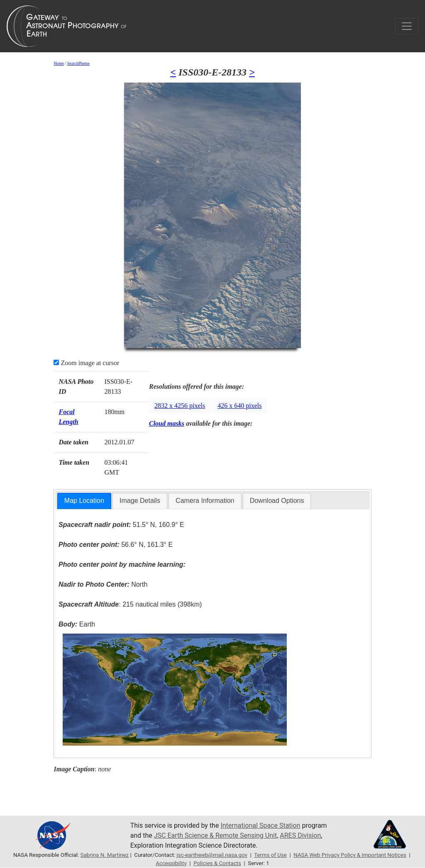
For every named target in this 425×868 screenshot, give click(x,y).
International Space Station (260, 825)
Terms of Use (270, 855)
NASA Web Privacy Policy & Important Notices (350, 855)
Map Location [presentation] (84, 501)
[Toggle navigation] (407, 26)
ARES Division (300, 835)
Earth (77, 624)
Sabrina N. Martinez (104, 855)
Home (59, 63)
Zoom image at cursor (86, 363)
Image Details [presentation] (140, 501)
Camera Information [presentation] (205, 501)
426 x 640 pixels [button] (239, 406)
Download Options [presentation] (277, 501)
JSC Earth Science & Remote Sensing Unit (215, 835)
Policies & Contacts (217, 863)
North (103, 584)
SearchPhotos (78, 63)
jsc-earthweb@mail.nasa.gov (212, 855)
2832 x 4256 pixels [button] (180, 406)
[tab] (84, 501)
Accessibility (171, 863)
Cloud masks (167, 423)
